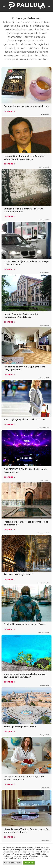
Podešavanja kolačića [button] (12, 863)
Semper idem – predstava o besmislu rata (26, 106)
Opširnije (8, 111)
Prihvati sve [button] (29, 863)
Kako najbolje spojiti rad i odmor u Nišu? (25, 419)
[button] (49, 6)
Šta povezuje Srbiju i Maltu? (19, 575)
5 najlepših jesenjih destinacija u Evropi (25, 624)
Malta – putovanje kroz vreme (20, 727)
